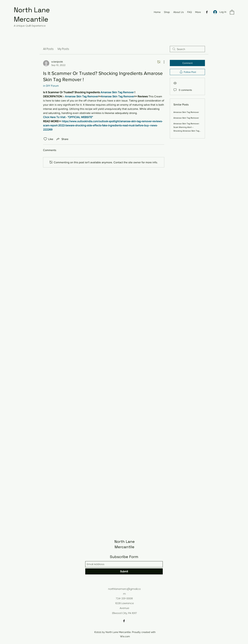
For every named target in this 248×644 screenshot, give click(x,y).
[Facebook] (207, 12)
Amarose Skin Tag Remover (186, 112)
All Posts (48, 49)
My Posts (63, 49)
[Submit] (124, 571)
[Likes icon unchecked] (45, 139)
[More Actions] (162, 62)
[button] (232, 12)
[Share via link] (62, 139)
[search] (187, 49)
